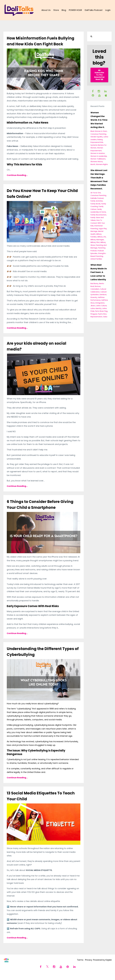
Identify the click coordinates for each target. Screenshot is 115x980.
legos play (103, 229)
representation (96, 317)
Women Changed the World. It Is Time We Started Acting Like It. (99, 120)
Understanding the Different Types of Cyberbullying (39, 657)
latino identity (96, 308)
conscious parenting (98, 134)
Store (56, 10)
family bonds (95, 204)
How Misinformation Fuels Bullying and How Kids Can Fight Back (43, 44)
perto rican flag (101, 311)
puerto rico (102, 314)
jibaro (93, 306)
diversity (94, 297)
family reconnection (98, 215)
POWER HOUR (75, 10)
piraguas (94, 314)
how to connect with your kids (98, 223)
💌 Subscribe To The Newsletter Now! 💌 (99, 75)
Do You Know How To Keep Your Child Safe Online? (42, 199)
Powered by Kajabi (102, 966)
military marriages (97, 240)
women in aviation (98, 153)
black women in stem (99, 131)
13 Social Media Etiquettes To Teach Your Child (39, 802)
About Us (46, 10)
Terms (78, 966)
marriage (94, 231)
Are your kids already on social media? (42, 352)
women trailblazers (98, 159)
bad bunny (94, 284)
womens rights (102, 164)
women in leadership (99, 156)
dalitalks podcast (97, 198)
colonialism (95, 289)
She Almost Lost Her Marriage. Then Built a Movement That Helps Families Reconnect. (99, 179)
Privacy (87, 966)
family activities (97, 201)
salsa (105, 317)
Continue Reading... (17, 181)
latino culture (101, 306)
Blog (64, 10)
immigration (100, 303)
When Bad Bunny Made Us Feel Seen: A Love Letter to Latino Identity (99, 272)
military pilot (95, 242)
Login (108, 10)
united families (96, 259)
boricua (98, 286)
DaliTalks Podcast (94, 10)
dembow (103, 295)
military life (102, 237)
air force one (96, 193)
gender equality (97, 137)
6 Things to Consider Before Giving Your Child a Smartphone (43, 510)
